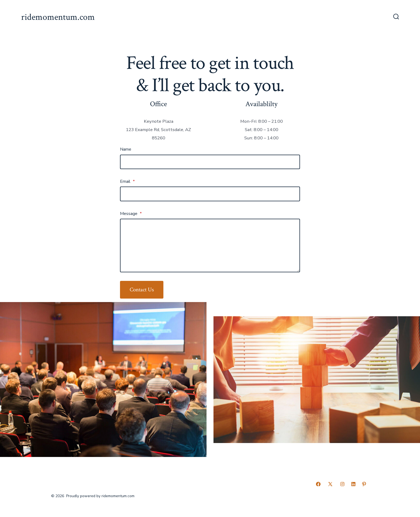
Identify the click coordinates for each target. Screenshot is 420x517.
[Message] (210, 246)
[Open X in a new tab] (330, 484)
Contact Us (142, 290)
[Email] (210, 194)
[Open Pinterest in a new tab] (364, 484)
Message (131, 214)
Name (126, 149)
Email (127, 181)
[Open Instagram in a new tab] (342, 484)
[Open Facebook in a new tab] (318, 484)
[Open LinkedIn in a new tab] (353, 484)
